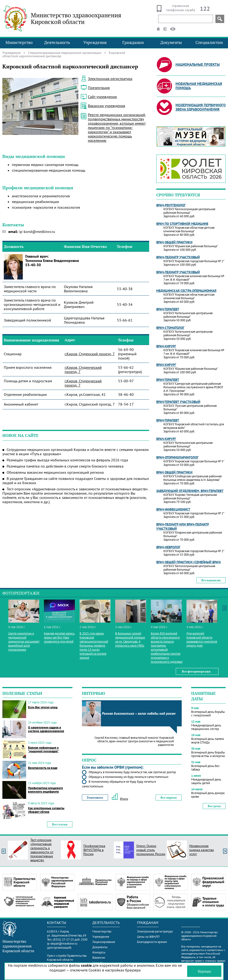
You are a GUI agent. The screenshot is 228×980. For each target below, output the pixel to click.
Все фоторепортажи (196, 671)
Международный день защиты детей (206, 781)
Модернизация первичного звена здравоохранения (201, 107)
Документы (171, 42)
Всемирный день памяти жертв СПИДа (208, 741)
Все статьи (60, 824)
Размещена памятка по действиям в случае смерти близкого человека (65, 466)
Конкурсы (99, 952)
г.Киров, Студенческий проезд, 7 (83, 369)
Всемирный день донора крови (208, 795)
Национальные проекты (198, 64)
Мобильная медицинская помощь (199, 86)
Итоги (120, 799)
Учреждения (95, 42)
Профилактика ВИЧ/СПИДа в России (94, 850)
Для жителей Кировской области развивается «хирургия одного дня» (202, 639)
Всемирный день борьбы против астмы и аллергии (208, 754)
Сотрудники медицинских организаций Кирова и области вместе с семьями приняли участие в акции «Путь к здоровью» (76, 452)
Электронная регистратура (155, 931)
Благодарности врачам (152, 942)
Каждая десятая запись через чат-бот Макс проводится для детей (59, 637)
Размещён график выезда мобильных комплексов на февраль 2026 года (67, 460)
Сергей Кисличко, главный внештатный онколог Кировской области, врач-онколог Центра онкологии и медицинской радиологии (134, 741)
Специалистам (209, 42)
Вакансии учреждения (107, 106)
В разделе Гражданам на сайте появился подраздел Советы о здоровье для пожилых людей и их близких (76, 481)
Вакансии (99, 958)
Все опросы (169, 798)
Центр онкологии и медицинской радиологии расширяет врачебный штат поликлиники (24, 641)
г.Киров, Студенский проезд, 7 (90, 354)
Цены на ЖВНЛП (148, 937)
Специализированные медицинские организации (65, 53)
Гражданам (133, 42)
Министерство (19, 42)
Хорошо (204, 971)
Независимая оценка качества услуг (202, 850)
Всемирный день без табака (205, 768)
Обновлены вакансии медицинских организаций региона (55, 472)
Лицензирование (104, 942)
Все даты (214, 806)
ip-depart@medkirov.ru (62, 944)
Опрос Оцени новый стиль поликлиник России (151, 850)
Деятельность (57, 42)
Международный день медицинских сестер (206, 727)
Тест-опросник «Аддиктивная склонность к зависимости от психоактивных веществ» (42, 850)
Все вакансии (211, 580)
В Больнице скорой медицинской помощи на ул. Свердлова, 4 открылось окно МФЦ (130, 639)
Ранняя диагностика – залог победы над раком (139, 713)
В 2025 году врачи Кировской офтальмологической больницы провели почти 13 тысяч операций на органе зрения (94, 646)
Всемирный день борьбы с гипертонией (208, 714)
